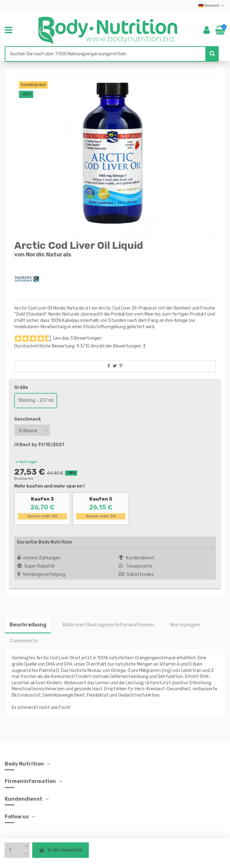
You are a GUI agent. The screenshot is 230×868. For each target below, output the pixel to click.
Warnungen (185, 625)
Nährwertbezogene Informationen (108, 625)
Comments (24, 641)
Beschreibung (28, 625)
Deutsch (212, 5)
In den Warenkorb (61, 850)
